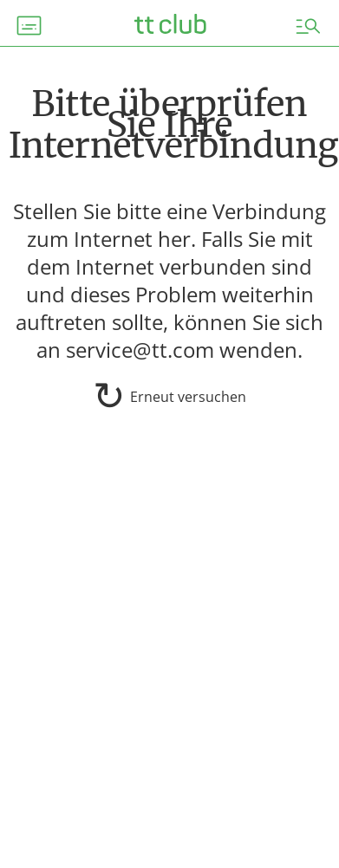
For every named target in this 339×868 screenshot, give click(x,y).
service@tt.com (140, 350)
